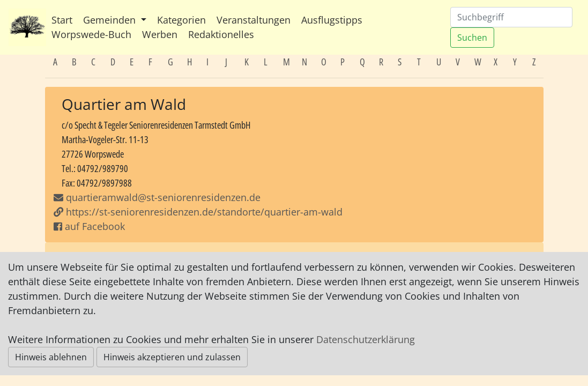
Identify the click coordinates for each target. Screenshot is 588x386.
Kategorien (181, 20)
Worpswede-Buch (91, 34)
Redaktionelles (221, 34)
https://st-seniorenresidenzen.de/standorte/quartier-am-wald (198, 212)
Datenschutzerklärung (366, 339)
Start (62, 20)
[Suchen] (511, 17)
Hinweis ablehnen (51, 357)
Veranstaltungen (254, 20)
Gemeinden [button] (111, 20)
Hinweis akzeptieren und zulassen (172, 357)
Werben (160, 34)
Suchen (472, 38)
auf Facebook (89, 226)
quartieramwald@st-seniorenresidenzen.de (163, 197)
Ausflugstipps (332, 20)
